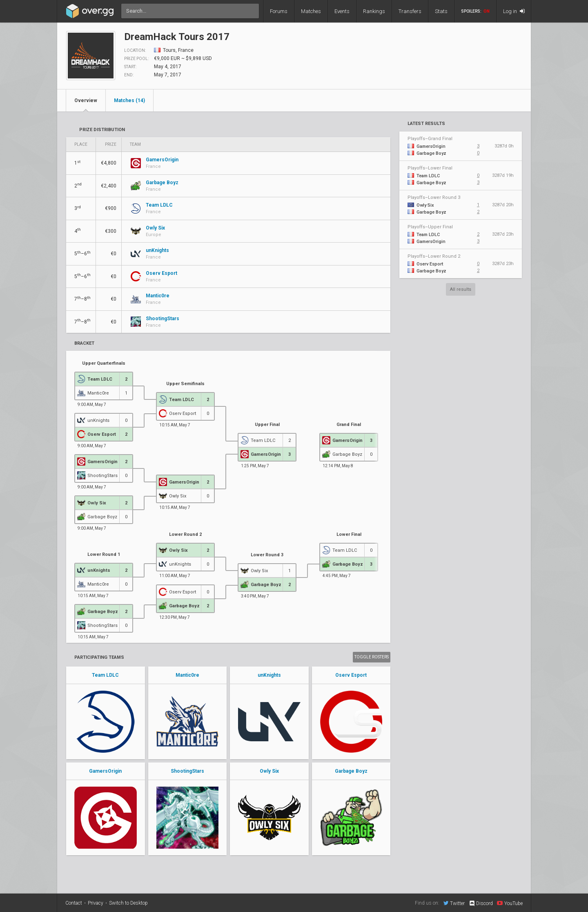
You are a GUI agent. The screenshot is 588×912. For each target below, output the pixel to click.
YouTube (510, 903)
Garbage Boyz (351, 771)
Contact (74, 903)
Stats (441, 11)
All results (461, 289)
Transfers (410, 11)
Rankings (374, 11)
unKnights (269, 675)
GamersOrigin (105, 771)
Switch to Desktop (128, 903)
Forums (279, 11)
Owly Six (269, 771)
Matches (311, 11)
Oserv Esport (351, 675)
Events (342, 11)
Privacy (96, 903)
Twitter (454, 903)
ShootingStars (187, 771)
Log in (514, 11)
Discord (481, 903)
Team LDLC (105, 675)
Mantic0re (187, 675)
